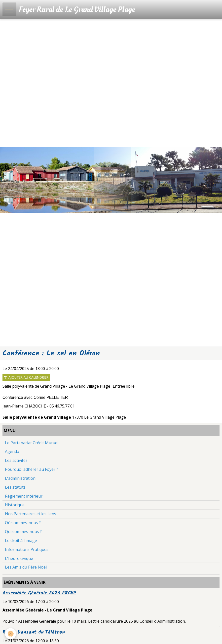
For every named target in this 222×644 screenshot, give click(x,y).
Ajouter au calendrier (26, 377)
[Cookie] (11, 634)
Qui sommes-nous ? (23, 532)
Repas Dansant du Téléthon (34, 632)
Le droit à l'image (21, 541)
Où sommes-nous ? (23, 523)
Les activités (16, 460)
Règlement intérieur (24, 496)
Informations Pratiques (27, 549)
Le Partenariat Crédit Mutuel (32, 443)
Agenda (12, 451)
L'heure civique (19, 558)
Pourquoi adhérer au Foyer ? (32, 469)
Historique (15, 505)
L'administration (20, 478)
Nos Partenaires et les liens (31, 514)
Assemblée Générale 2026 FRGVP (39, 593)
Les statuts (15, 487)
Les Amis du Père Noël (26, 567)
